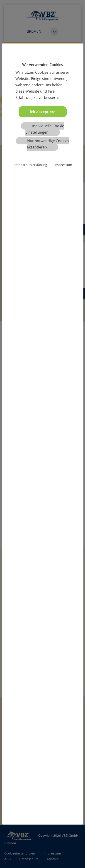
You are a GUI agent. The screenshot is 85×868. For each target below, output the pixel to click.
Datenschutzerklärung (30, 165)
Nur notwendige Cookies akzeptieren (48, 144)
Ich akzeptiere (43, 112)
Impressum (63, 165)
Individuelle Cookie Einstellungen (45, 129)
